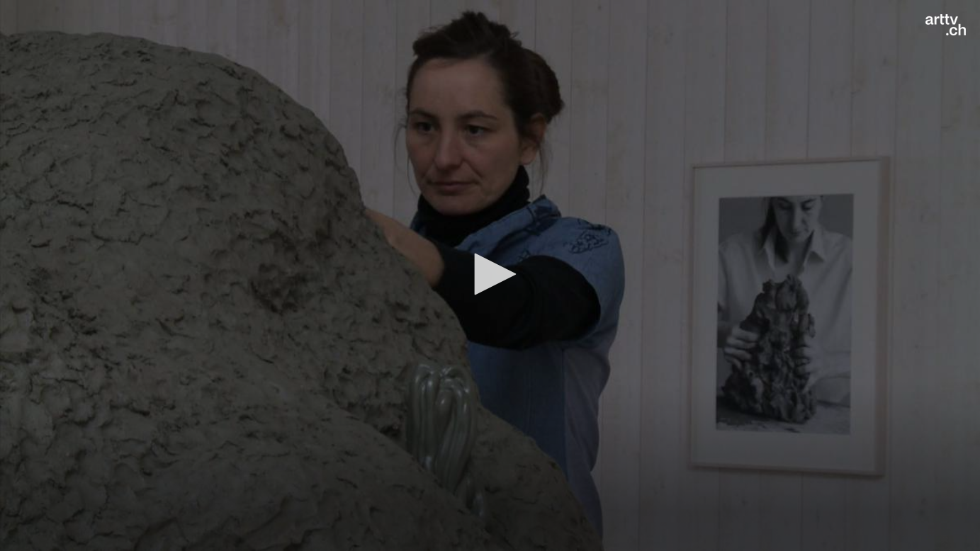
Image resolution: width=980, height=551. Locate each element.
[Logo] (946, 25)
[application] (490, 275)
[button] (490, 274)
